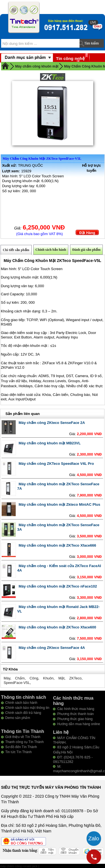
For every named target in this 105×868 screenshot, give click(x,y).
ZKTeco (75, 678)
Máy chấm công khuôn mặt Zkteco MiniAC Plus (60, 504)
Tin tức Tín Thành (19, 752)
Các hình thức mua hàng (76, 709)
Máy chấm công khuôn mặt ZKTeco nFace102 (58, 586)
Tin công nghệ (70, 58)
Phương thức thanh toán (75, 714)
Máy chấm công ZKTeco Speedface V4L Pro (56, 464)
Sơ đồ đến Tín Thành (21, 747)
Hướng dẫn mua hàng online (79, 724)
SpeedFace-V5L (17, 683)
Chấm (20, 678)
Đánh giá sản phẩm (86, 250)
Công (34, 678)
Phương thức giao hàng (75, 719)
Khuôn (48, 678)
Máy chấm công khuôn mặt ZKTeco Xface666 (58, 545)
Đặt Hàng (87, 233)
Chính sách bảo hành (51, 250)
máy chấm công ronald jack (19, 866)
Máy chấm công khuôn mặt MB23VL (50, 443)
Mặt (61, 678)
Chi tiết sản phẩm (16, 250)
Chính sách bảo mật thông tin (27, 708)
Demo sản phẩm (18, 718)
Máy (7, 678)
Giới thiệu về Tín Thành (23, 737)
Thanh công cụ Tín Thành (25, 742)
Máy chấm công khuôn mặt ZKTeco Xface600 (58, 627)
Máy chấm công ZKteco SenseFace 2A (52, 423)
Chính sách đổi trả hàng (23, 713)
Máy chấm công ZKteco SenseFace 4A (52, 648)
